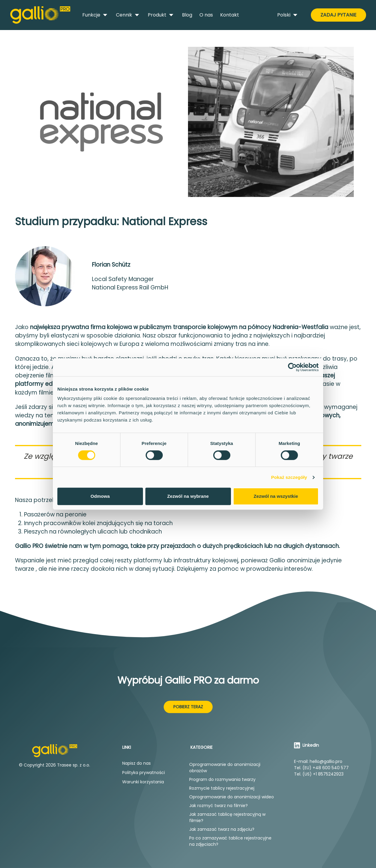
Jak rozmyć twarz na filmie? (218, 806)
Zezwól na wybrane (188, 496)
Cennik (128, 15)
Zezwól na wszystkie (276, 496)
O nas (206, 15)
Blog (187, 15)
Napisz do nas (136, 763)
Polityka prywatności (144, 773)
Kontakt (230, 15)
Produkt (161, 15)
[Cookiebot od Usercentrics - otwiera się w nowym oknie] (292, 367)
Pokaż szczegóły (289, 477)
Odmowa (100, 496)
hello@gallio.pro (326, 761)
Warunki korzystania (143, 782)
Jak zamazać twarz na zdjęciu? (222, 829)
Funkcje (96, 15)
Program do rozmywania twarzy (222, 779)
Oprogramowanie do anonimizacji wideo (232, 797)
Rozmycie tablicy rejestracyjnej (222, 788)
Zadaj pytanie (338, 15)
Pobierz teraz (188, 707)
